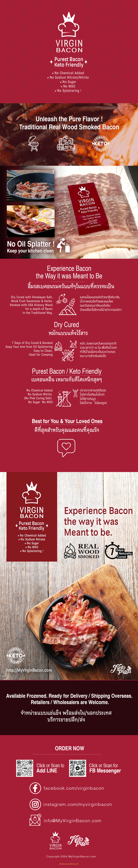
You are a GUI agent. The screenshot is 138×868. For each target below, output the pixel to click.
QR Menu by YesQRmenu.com (69, 864)
